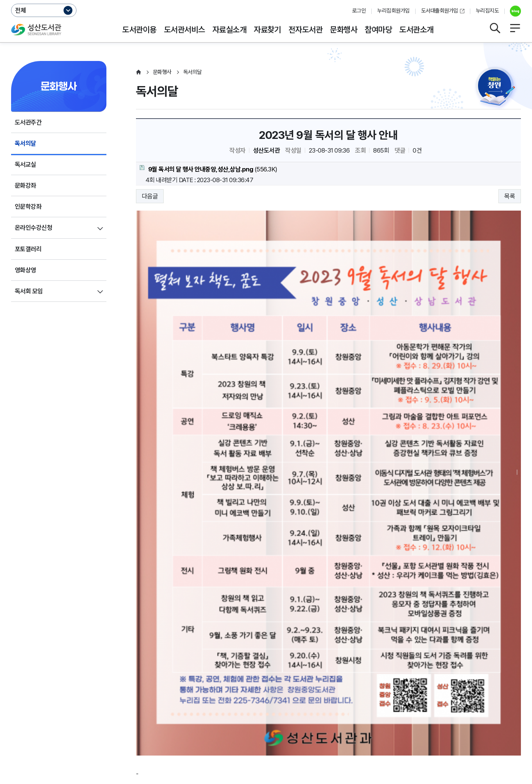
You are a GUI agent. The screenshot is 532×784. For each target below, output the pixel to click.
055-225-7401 (173, 737)
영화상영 (25, 270)
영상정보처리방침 (120, 715)
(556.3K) (209, 169)
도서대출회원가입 (440, 11)
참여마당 (378, 30)
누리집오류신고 (271, 715)
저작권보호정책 (172, 715)
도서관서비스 (185, 30)
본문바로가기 (266, 0)
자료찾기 (267, 30)
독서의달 (25, 143)
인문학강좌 (28, 207)
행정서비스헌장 (221, 715)
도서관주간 (28, 122)
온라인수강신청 (33, 228)
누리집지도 (487, 11)
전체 (21, 10)
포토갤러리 (28, 249)
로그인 (359, 11)
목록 (510, 196)
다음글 (150, 196)
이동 (510, 693)
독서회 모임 (29, 291)
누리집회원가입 (393, 11)
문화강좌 (25, 185)
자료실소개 (229, 30)
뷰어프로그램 (318, 715)
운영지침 (76, 715)
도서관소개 (416, 30)
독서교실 (25, 164)
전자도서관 (306, 30)
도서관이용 (139, 30)
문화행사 (344, 30)
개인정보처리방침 (33, 715)
